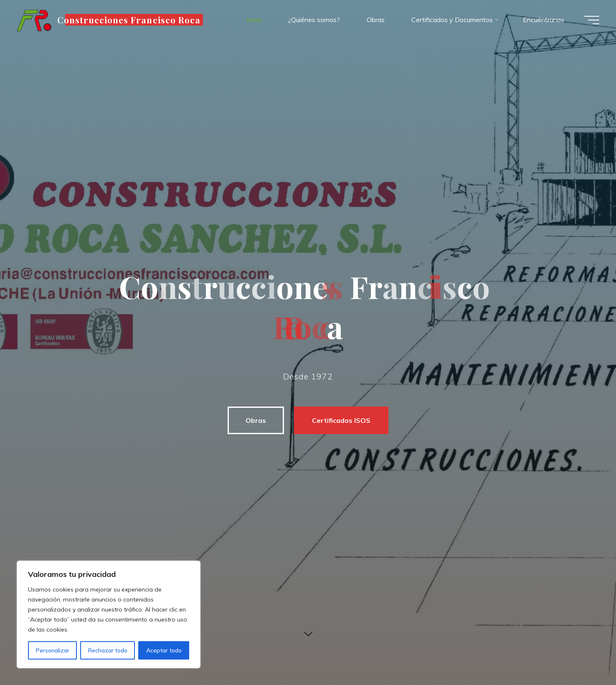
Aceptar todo (164, 650)
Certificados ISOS (341, 420)
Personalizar (53, 650)
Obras (256, 420)
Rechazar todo (108, 650)
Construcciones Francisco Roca (129, 20)
